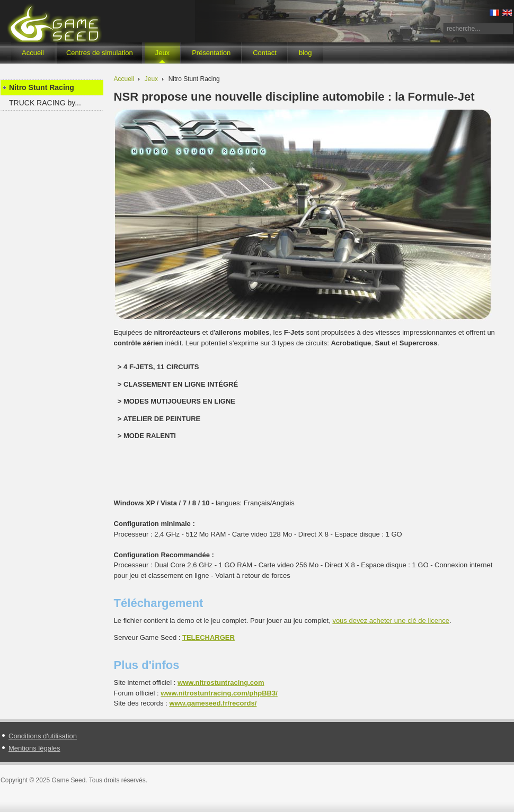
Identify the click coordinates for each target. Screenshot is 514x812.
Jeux (151, 79)
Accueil (124, 79)
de (391, 621)
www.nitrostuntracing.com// (219, 693)
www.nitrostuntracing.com (221, 682)
